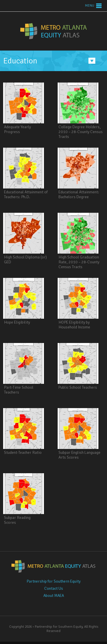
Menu (90, 6)
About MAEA (54, 596)
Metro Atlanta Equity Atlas (53, 31)
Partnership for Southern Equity (53, 581)
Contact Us (54, 588)
